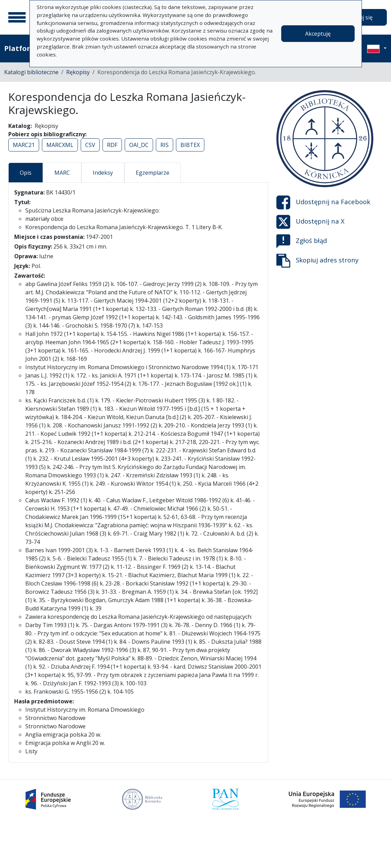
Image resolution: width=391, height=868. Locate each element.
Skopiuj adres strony (317, 261)
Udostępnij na (323, 202)
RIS (165, 145)
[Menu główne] (17, 17)
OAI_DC (139, 145)
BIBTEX (190, 145)
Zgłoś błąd (302, 241)
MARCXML (60, 145)
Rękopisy (78, 72)
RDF (112, 145)
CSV (90, 145)
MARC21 (24, 145)
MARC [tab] (62, 173)
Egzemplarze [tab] (153, 173)
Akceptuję (318, 34)
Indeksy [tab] (103, 173)
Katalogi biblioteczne (31, 72)
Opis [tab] (26, 173)
